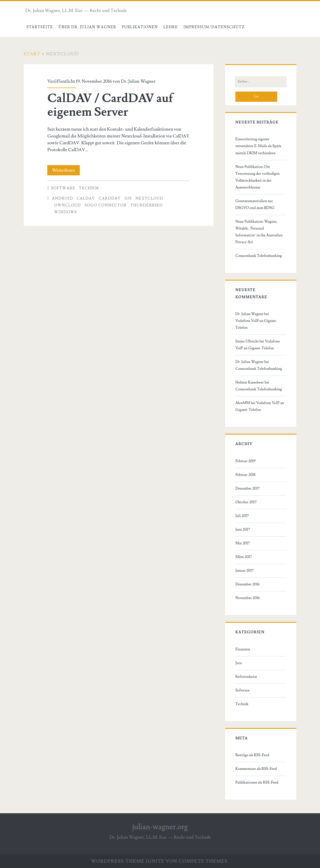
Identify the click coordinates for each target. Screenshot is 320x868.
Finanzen (243, 649)
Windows (66, 212)
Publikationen (140, 27)
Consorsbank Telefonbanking (259, 256)
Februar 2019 (245, 461)
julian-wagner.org (160, 827)
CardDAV (110, 198)
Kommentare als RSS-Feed (256, 769)
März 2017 (244, 557)
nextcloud (149, 198)
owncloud (68, 205)
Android (62, 198)
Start (32, 54)
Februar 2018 (245, 475)
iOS (128, 198)
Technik (89, 188)
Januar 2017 (244, 571)
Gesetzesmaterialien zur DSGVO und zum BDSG (255, 204)
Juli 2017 (242, 516)
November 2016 (248, 598)
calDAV (86, 198)
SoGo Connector (106, 205)
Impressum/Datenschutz (214, 27)
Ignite (155, 861)
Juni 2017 (243, 530)
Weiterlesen (66, 170)
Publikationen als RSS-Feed (257, 782)
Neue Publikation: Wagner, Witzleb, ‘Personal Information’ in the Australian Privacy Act (259, 232)
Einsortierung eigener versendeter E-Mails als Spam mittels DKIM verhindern (258, 146)
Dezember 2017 (247, 488)
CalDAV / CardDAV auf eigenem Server (110, 105)
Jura (239, 663)
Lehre (171, 27)
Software (63, 188)
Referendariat (246, 677)
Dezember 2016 (247, 584)
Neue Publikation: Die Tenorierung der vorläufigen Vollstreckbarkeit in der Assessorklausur (257, 177)
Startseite (40, 27)
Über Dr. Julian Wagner (87, 27)
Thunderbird (147, 205)
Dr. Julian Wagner (138, 81)
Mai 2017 (243, 543)
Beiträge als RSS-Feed (252, 755)
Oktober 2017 (246, 502)
